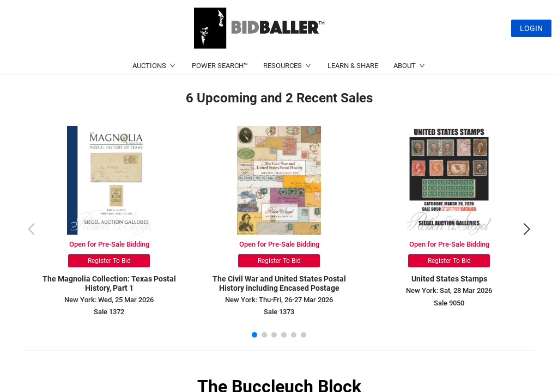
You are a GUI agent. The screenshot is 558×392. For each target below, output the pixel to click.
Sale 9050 (449, 303)
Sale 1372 (109, 312)
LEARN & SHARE (353, 66)
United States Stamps (449, 279)
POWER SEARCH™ (220, 66)
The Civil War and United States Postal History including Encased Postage (279, 283)
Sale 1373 (279, 312)
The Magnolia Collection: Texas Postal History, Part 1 (109, 283)
